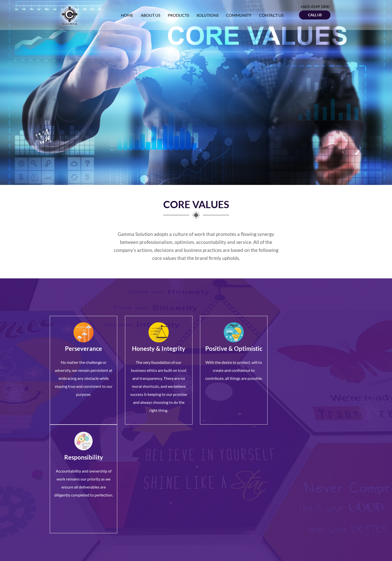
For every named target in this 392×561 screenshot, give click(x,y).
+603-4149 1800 (75, 501)
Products (159, 488)
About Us (159, 483)
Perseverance (83, 348)
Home (156, 477)
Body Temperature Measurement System (228, 497)
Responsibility (309, 348)
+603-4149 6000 (76, 507)
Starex (205, 488)
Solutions (159, 494)
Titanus (206, 483)
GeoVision (209, 477)
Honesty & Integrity (159, 348)
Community (161, 499)
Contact (158, 505)
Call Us (315, 15)
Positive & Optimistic (233, 348)
